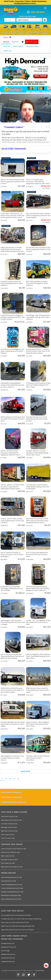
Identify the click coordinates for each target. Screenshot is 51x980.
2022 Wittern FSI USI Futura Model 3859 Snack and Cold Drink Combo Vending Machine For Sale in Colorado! (37, 522)
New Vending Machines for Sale (11, 899)
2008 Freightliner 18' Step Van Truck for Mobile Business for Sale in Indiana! (12, 758)
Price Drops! (32, 42)
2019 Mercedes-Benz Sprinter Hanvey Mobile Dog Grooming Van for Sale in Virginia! (13, 724)
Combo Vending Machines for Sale (12, 888)
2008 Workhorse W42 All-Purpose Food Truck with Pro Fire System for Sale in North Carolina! (12, 690)
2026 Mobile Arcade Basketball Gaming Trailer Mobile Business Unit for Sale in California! (12, 385)
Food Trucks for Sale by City (11, 792)
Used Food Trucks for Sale (9, 816)
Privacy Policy (40, 970)
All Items (6, 42)
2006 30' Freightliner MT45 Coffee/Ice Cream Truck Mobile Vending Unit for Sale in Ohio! (38, 656)
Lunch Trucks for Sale (8, 838)
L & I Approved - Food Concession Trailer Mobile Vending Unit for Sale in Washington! (38, 487)
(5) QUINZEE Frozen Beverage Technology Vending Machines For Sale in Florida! (12, 588)
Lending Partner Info (8, 943)
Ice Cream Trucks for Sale (9, 824)
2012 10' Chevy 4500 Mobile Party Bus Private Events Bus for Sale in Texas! (37, 554)
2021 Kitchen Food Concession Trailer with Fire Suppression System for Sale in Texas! (38, 249)
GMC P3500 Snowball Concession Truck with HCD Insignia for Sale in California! (37, 283)
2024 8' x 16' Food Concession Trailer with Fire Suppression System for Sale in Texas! (13, 182)
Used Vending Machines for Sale (11, 877)
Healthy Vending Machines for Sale (12, 892)
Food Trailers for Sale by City (12, 797)
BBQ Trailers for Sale (8, 856)
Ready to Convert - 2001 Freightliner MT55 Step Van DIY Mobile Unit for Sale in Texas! (38, 724)
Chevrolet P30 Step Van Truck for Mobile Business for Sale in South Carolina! (37, 419)
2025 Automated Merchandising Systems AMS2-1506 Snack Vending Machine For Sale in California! (37, 588)
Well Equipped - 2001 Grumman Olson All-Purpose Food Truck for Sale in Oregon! (13, 622)
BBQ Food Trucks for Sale (9, 831)
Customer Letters (14, 127)
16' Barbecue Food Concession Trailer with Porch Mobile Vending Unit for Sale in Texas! (38, 385)
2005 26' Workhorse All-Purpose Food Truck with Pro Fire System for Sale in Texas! (13, 419)
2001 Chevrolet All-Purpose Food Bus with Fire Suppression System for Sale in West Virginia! (38, 215)
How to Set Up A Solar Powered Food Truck (15, 922)
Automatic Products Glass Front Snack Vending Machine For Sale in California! (12, 283)
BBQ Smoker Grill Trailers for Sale (12, 867)
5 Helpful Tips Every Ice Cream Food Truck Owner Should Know (21, 919)
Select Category (29, 20)
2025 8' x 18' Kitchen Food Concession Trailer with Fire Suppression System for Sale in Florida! (11, 454)
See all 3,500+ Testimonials (14, 148)
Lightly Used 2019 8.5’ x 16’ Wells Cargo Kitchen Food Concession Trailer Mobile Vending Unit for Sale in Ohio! (12, 250)
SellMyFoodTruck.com (8, 954)
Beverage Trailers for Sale (9, 860)
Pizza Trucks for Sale (8, 835)
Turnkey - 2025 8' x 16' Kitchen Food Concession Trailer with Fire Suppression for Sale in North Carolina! (12, 488)
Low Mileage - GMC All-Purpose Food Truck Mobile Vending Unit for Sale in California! (38, 317)
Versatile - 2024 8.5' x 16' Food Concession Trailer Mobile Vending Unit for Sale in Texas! (37, 453)
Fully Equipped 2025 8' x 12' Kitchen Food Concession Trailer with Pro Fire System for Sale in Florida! (38, 351)
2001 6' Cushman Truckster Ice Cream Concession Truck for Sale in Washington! (12, 554)
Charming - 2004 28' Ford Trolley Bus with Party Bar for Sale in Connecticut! (38, 758)
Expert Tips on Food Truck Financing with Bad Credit (18, 926)
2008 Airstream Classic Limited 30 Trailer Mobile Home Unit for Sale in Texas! (38, 690)
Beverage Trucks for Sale (9, 827)
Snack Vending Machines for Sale (12, 885)
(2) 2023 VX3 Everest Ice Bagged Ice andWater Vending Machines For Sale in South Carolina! (13, 317)
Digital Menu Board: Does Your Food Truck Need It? (17, 930)
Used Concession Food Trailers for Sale (14, 849)
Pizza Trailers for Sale (8, 863)
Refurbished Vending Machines (11, 895)
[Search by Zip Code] (45, 20)
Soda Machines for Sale (9, 881)
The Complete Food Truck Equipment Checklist (16, 915)
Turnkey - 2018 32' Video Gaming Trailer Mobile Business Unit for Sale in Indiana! (12, 521)
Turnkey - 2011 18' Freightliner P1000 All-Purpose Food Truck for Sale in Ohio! (38, 622)
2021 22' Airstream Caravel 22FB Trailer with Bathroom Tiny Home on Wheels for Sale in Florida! (12, 656)
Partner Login (5, 951)
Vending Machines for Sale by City (14, 802)
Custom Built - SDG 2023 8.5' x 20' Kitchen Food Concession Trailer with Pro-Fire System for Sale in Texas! (12, 215)
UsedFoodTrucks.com (8, 958)
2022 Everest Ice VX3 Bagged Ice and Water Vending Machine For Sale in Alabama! (12, 351)
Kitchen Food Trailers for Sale (10, 852)
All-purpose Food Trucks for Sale (11, 820)
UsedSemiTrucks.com (8, 961)
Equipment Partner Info (9, 947)
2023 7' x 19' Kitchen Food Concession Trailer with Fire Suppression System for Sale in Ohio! (38, 182)
